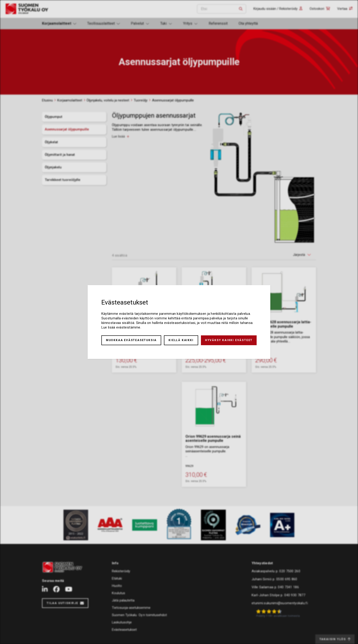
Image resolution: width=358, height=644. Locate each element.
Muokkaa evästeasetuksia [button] (131, 340)
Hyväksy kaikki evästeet (229, 340)
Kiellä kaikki (181, 340)
